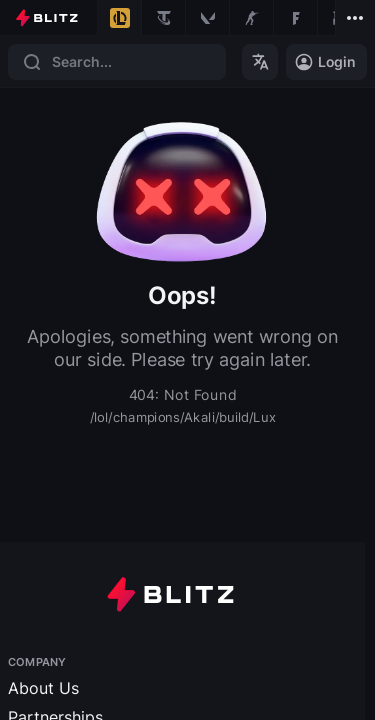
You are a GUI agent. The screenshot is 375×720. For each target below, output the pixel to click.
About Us (43, 687)
